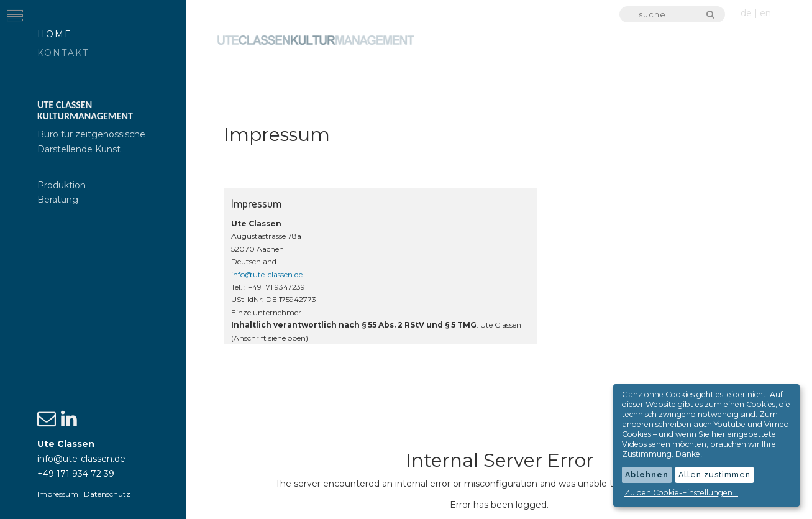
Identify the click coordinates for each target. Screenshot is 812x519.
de (746, 13)
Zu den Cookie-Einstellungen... (681, 493)
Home (55, 34)
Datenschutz (107, 494)
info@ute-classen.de (81, 459)
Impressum (58, 494)
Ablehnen (647, 475)
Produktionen (574, 83)
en (765, 13)
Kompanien (670, 83)
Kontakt (63, 53)
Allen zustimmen (714, 475)
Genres (747, 83)
